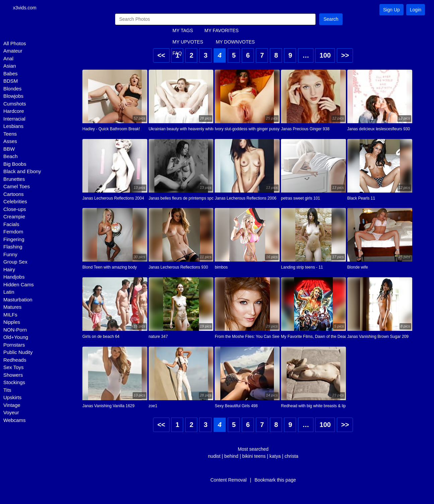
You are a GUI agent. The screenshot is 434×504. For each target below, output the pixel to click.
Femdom (13, 232)
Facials (11, 225)
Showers (13, 375)
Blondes (12, 89)
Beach (11, 157)
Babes (11, 74)
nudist (214, 456)
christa (292, 456)
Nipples (12, 323)
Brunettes (14, 179)
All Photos (15, 44)
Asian (10, 66)
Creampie (14, 217)
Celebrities (15, 202)
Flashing (13, 247)
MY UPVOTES (188, 43)
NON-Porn (15, 330)
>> (345, 56)
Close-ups (15, 209)
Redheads (15, 360)
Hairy (9, 270)
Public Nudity (18, 353)
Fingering (14, 240)
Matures (12, 308)
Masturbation (18, 300)
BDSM (11, 82)
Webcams (14, 420)
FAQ (177, 54)
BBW (9, 149)
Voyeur (11, 413)
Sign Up (391, 10)
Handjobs (14, 277)
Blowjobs (13, 97)
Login (416, 10)
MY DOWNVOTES (235, 43)
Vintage (12, 405)
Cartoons (14, 194)
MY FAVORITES (221, 31)
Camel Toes (17, 187)
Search (331, 19)
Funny (10, 255)
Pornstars (14, 345)
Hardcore (14, 112)
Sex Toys (14, 368)
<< (161, 56)
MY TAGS (183, 31)
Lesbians (13, 127)
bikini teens (254, 456)
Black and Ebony (22, 172)
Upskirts (12, 398)
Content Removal (228, 480)
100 (325, 56)
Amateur (13, 51)
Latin (9, 293)
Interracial (14, 119)
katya (275, 456)
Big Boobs (15, 164)
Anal (8, 59)
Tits (7, 390)
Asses (10, 142)
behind (231, 456)
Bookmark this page (275, 480)
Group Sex (15, 262)
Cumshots (15, 104)
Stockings (14, 383)
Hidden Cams (19, 285)
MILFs (10, 315)
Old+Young (16, 338)
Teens (10, 134)
